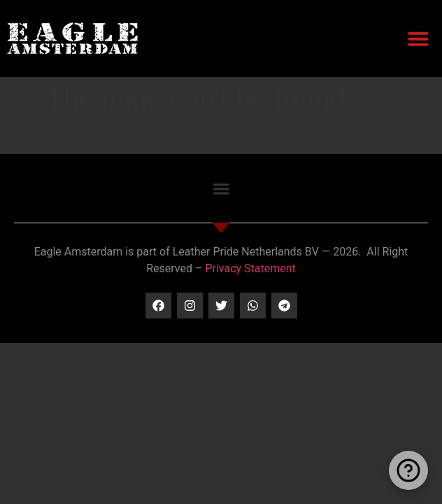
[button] (418, 38)
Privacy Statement (250, 268)
